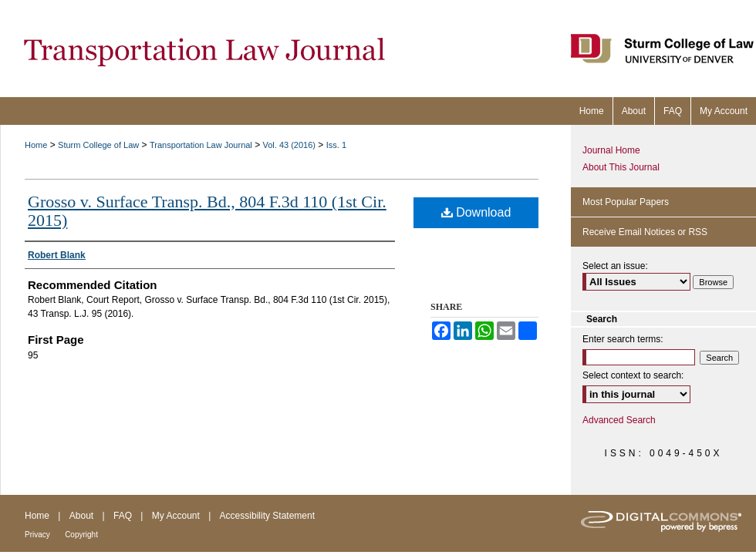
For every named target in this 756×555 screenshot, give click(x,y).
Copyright (81, 535)
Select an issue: (615, 266)
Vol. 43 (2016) (290, 145)
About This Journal (621, 167)
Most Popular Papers (626, 202)
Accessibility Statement (267, 516)
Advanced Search (619, 420)
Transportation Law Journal (201, 145)
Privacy (37, 535)
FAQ (123, 516)
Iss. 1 (336, 145)
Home (36, 145)
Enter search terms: (623, 339)
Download (476, 212)
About (81, 516)
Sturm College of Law (98, 145)
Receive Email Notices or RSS (645, 232)
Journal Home (611, 150)
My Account (176, 516)
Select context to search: (633, 375)
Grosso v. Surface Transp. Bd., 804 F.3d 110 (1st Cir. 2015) (207, 211)
